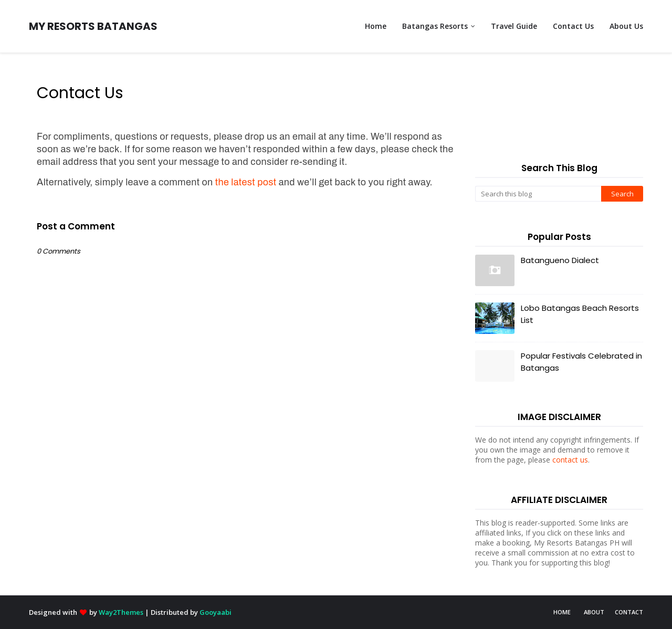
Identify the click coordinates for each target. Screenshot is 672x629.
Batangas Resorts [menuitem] (435, 26)
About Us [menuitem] (626, 26)
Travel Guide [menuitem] (514, 26)
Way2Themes (121, 612)
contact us (570, 460)
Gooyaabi (216, 612)
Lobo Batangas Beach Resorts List (580, 314)
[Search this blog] (538, 194)
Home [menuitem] (376, 26)
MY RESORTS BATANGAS (93, 26)
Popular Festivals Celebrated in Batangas (581, 362)
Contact (629, 612)
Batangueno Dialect (560, 260)
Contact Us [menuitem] (573, 26)
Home (562, 612)
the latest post (246, 182)
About (594, 612)
